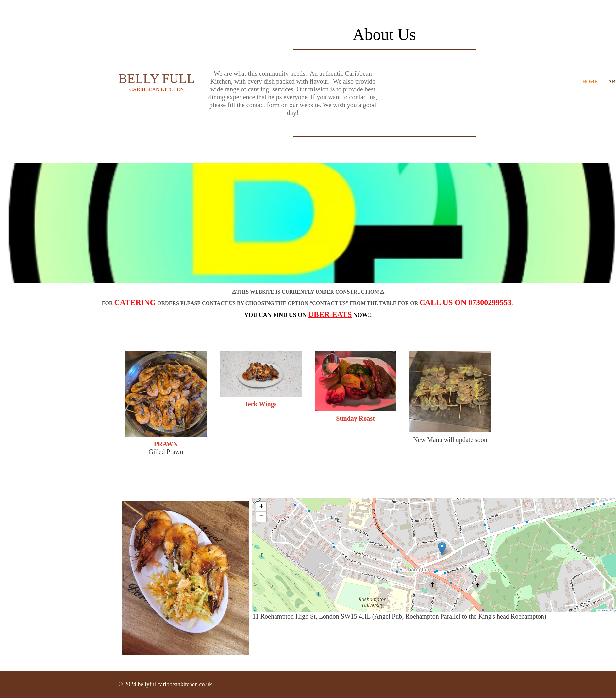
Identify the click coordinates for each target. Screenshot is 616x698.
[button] (442, 549)
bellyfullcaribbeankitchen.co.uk (175, 684)
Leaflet (603, 611)
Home (590, 81)
